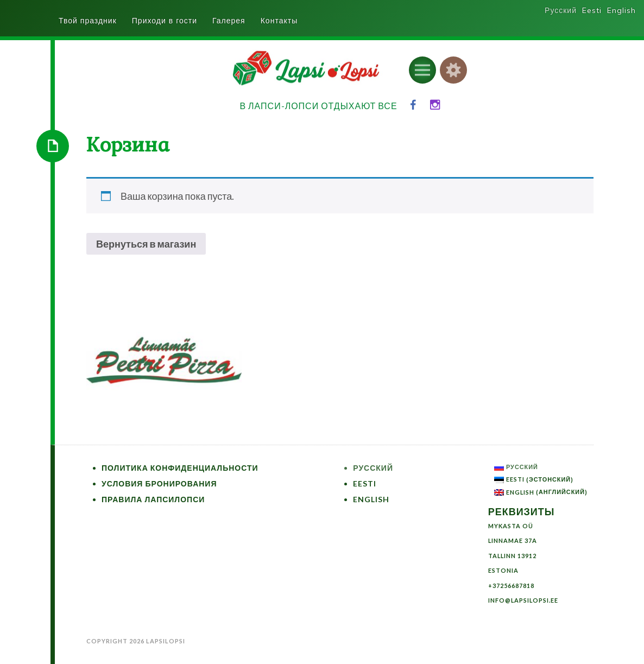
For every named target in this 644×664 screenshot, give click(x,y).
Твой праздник (88, 21)
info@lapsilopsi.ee (523, 600)
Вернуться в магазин (146, 244)
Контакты (279, 21)
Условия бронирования (159, 483)
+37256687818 (511, 586)
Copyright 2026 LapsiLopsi (136, 641)
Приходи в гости (165, 21)
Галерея (229, 21)
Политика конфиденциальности (180, 468)
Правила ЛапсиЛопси (153, 499)
